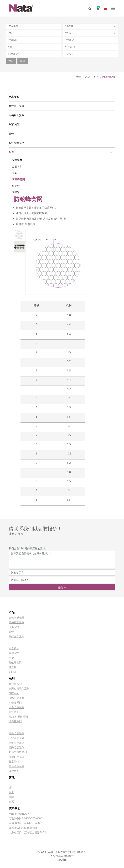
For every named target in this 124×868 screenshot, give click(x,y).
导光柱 (16, 186)
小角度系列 (15, 703)
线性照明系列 (16, 707)
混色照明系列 (16, 733)
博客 (11, 797)
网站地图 (62, 860)
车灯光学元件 (16, 143)
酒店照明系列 (16, 766)
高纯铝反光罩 (16, 115)
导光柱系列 (15, 721)
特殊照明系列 (16, 747)
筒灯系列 (14, 712)
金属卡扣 (17, 166)
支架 (15, 173)
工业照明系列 (16, 738)
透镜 (11, 134)
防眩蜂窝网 (18, 179)
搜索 (11, 61)
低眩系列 (14, 693)
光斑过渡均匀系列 (19, 689)
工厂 (11, 783)
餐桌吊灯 (14, 762)
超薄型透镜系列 (18, 752)
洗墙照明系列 (16, 698)
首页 (79, 77)
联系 (11, 802)
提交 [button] (62, 587)
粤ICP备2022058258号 (62, 856)
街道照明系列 (16, 743)
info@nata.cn (23, 814)
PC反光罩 (14, 124)
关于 (11, 792)
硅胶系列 (14, 771)
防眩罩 (16, 192)
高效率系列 (15, 684)
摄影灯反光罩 (16, 757)
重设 (23, 61)
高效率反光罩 (16, 106)
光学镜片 (17, 160)
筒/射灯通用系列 (18, 717)
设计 (11, 788)
